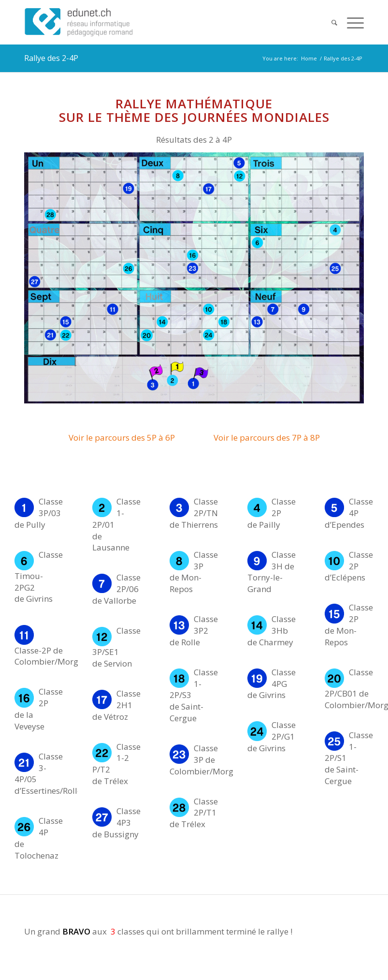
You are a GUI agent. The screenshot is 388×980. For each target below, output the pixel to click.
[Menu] (351, 22)
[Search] (330, 22)
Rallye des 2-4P (51, 58)
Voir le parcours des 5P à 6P (122, 438)
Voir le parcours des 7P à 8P (267, 438)
